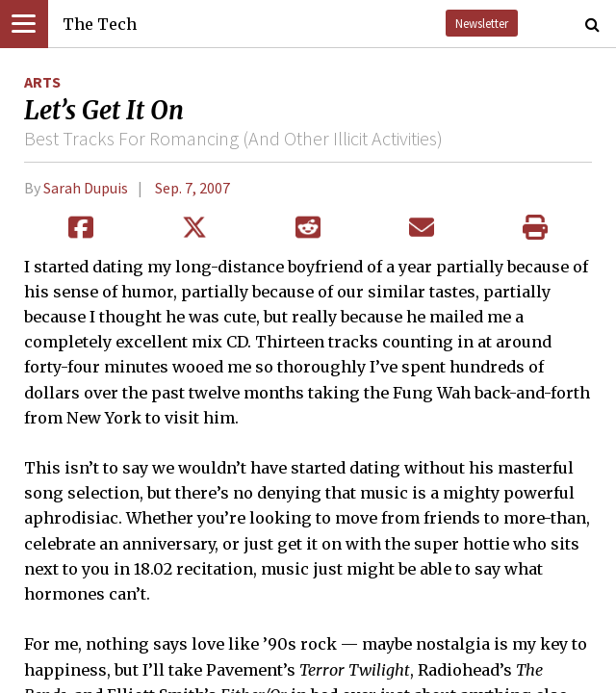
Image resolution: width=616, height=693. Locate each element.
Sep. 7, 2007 (192, 188)
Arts (42, 82)
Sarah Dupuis (86, 188)
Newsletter (482, 23)
